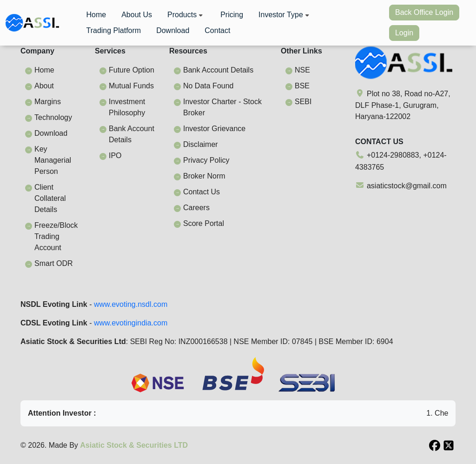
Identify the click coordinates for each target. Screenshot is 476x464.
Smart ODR (54, 263)
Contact (217, 30)
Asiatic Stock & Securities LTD (134, 445)
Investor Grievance (214, 129)
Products (186, 15)
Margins (48, 102)
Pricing (232, 15)
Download (173, 30)
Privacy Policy (206, 160)
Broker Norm (204, 176)
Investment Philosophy (127, 107)
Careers (196, 208)
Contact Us (202, 192)
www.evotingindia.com (131, 323)
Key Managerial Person (53, 160)
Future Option (132, 70)
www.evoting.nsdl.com (131, 304)
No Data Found (208, 86)
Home (96, 15)
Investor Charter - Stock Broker (222, 107)
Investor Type (285, 15)
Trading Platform (113, 30)
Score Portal (204, 223)
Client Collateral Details (50, 198)
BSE (302, 86)
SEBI (303, 102)
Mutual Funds (131, 86)
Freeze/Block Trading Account (56, 236)
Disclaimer (201, 144)
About (44, 86)
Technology (53, 117)
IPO (115, 156)
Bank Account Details (132, 134)
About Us (137, 15)
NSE (302, 70)
